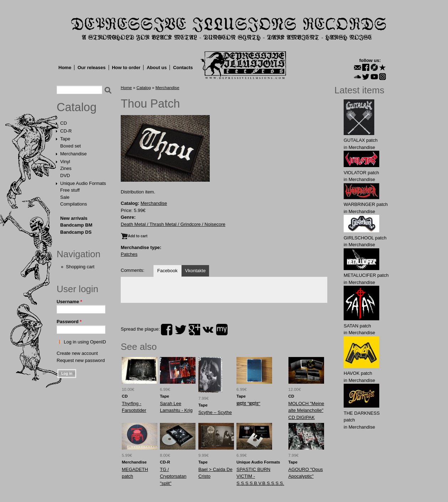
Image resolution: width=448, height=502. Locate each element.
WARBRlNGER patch (366, 204)
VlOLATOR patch (361, 173)
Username (69, 302)
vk (208, 330)
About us (157, 68)
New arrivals (74, 218)
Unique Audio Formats (83, 183)
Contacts (183, 68)
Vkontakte (196, 271)
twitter (181, 330)
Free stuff (70, 190)
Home (65, 68)
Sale (65, 197)
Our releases (92, 68)
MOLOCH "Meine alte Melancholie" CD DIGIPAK (306, 410)
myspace (222, 330)
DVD (65, 175)
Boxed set (71, 146)
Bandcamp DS (76, 232)
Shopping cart (80, 267)
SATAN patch (357, 326)
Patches (129, 254)
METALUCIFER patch (366, 275)
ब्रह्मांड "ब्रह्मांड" (248, 403)
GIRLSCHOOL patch (365, 238)
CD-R (66, 131)
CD (64, 123)
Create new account (77, 353)
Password (69, 322)
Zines (66, 168)
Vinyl (65, 162)
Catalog (77, 107)
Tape (65, 139)
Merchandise (73, 154)
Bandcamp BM (76, 225)
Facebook (167, 271)
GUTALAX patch (361, 140)
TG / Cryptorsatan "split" (173, 476)
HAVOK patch (358, 373)
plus (194, 330)
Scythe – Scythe (215, 412)
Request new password (81, 360)
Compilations (74, 204)
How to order (126, 68)
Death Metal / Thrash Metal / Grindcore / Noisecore (173, 224)
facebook (167, 330)
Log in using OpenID (85, 342)
